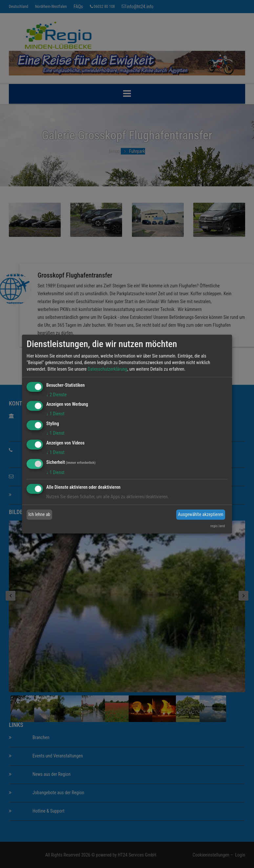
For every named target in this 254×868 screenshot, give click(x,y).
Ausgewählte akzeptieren (201, 514)
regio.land (218, 526)
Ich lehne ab (40, 514)
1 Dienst (55, 414)
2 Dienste (56, 395)
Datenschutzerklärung (107, 369)
